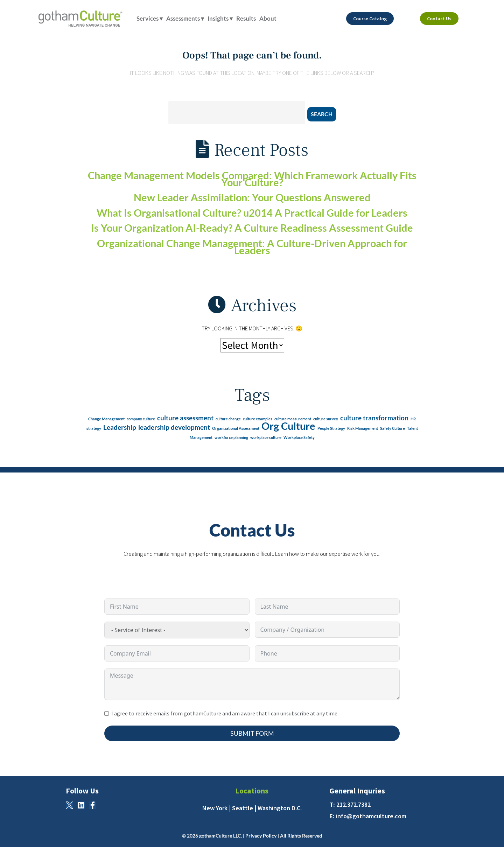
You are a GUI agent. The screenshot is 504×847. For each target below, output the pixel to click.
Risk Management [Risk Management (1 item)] (363, 428)
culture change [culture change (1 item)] (228, 419)
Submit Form (252, 733)
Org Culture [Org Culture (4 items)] (288, 426)
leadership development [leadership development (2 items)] (174, 427)
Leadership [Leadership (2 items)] (120, 427)
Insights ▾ (220, 18)
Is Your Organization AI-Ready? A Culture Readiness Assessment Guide (252, 228)
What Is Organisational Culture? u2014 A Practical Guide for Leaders (252, 213)
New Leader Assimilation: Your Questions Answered (252, 197)
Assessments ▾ (185, 18)
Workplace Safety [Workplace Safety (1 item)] (299, 437)
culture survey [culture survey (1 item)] (326, 419)
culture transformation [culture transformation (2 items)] (374, 418)
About (268, 18)
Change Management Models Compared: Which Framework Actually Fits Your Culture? (252, 179)
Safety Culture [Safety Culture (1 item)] (393, 428)
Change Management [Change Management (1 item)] (106, 419)
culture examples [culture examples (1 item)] (258, 419)
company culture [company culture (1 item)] (141, 419)
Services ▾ (150, 18)
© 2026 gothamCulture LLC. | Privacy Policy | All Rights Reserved (252, 836)
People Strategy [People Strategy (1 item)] (331, 428)
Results (246, 18)
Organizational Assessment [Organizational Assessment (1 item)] (236, 428)
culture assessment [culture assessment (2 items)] (185, 418)
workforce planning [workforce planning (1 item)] (231, 437)
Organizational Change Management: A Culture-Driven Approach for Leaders (252, 247)
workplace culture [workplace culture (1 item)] (266, 437)
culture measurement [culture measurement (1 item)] (293, 419)
